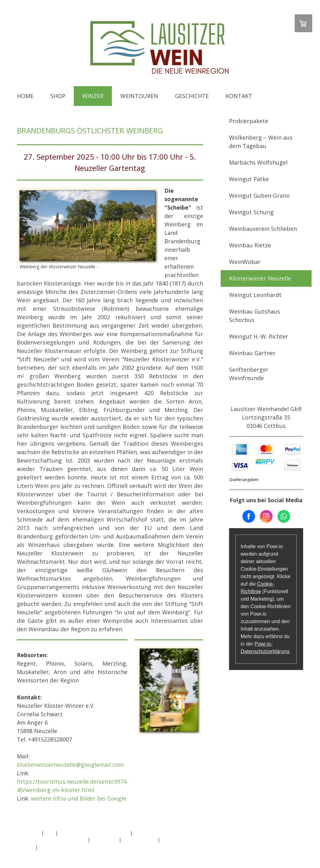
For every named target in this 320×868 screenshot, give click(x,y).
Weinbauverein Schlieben (263, 229)
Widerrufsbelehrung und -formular (94, 833)
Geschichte (192, 96)
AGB (50, 833)
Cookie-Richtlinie (139, 840)
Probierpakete (249, 121)
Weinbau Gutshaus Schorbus (255, 316)
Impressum (28, 833)
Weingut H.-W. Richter (259, 336)
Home (25, 96)
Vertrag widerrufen (64, 847)
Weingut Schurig (251, 212)
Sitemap (25, 847)
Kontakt (239, 96)
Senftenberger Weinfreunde (249, 374)
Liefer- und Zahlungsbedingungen (52, 840)
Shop (58, 96)
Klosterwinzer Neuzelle (260, 278)
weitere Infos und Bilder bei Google (79, 798)
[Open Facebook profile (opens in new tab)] (249, 516)
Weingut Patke (249, 179)
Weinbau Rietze (250, 245)
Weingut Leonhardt (255, 295)
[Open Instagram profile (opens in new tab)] (266, 516)
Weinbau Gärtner (252, 353)
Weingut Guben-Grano (259, 196)
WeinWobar (245, 262)
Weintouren (139, 96)
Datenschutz (104, 840)
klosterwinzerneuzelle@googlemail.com (70, 765)
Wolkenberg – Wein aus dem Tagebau (261, 142)
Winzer (93, 96)
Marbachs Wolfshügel (258, 162)
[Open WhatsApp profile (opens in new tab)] (284, 516)
